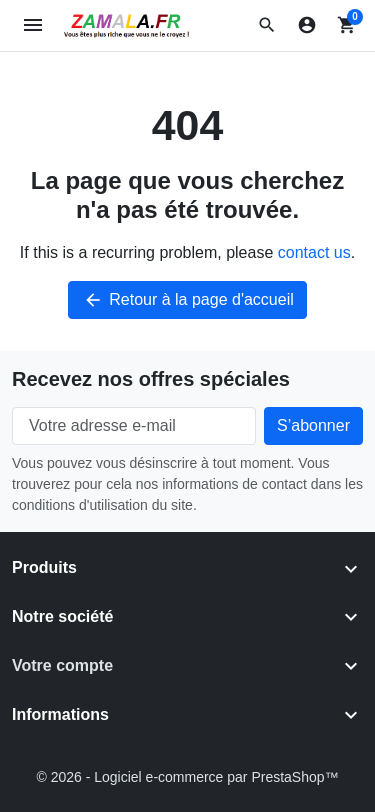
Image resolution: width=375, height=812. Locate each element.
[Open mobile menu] (33, 25)
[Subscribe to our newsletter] (313, 426)
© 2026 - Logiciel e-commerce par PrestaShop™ (187, 777)
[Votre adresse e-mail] (134, 426)
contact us (314, 252)
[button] (267, 25)
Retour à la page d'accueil (187, 300)
